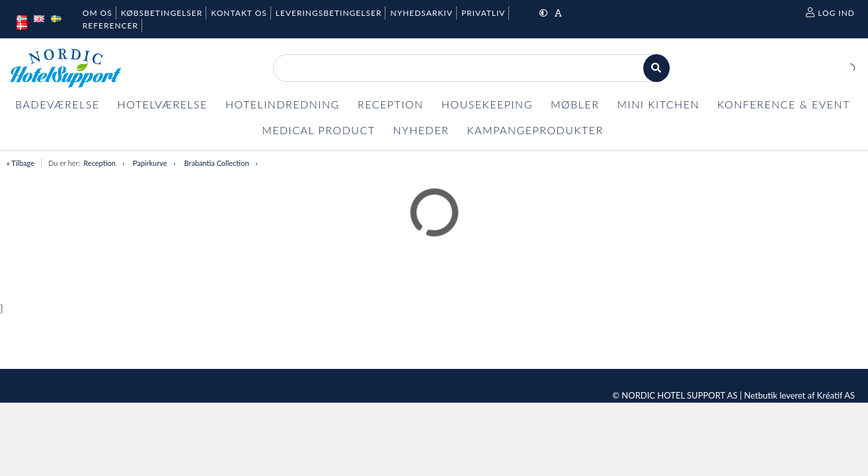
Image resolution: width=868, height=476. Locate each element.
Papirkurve (150, 163)
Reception (99, 163)
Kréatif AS (836, 395)
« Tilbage (20, 163)
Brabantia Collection (217, 163)
